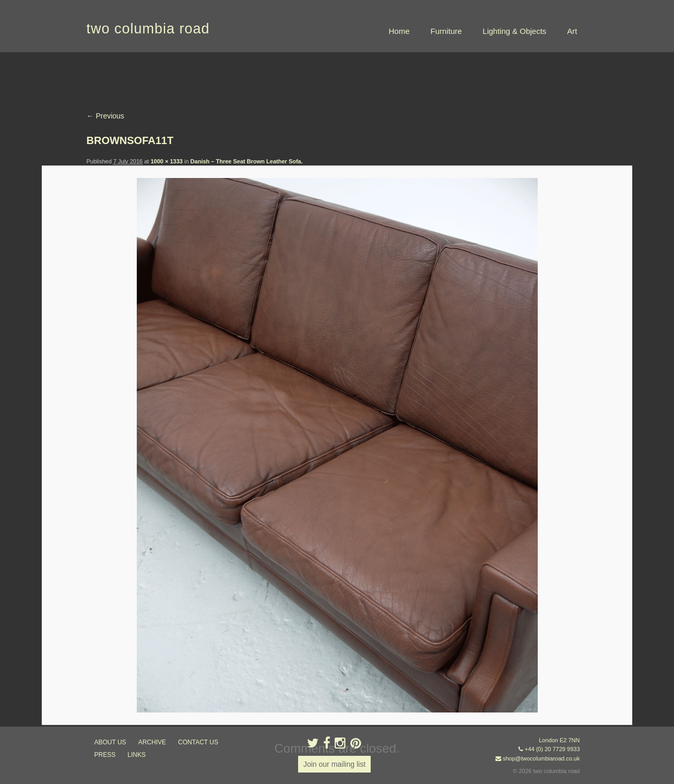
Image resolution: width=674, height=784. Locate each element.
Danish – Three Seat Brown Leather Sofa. (247, 161)
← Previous (105, 116)
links (137, 755)
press (105, 755)
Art (572, 31)
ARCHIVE (152, 742)
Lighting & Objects (515, 31)
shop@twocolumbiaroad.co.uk (541, 758)
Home (399, 31)
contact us (198, 742)
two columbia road (148, 29)
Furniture (446, 31)
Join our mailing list (334, 764)
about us (110, 742)
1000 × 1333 (166, 161)
